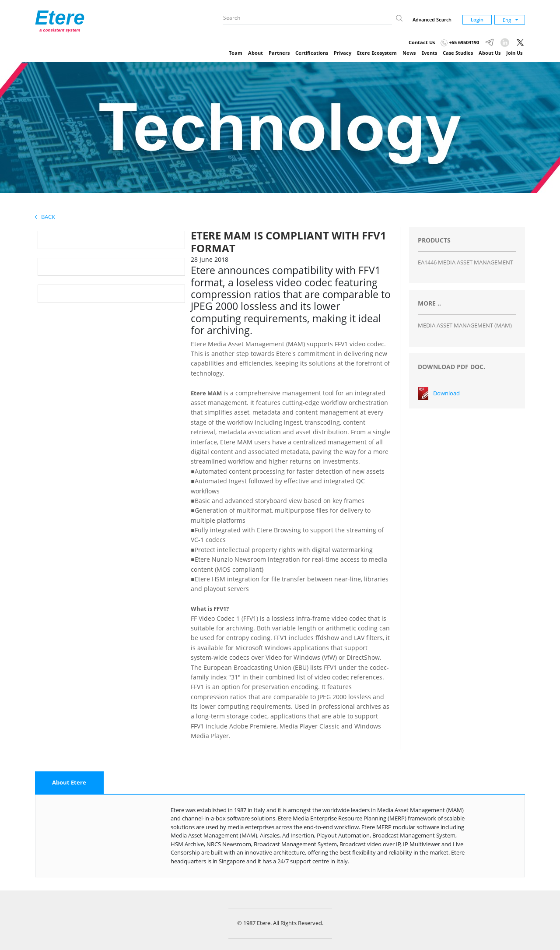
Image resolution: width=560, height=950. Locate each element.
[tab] (69, 783)
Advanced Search (432, 19)
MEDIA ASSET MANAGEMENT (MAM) (465, 325)
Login (477, 19)
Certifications (312, 53)
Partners (279, 53)
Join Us (514, 53)
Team (236, 53)
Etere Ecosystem (377, 53)
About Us (490, 53)
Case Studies (458, 53)
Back (45, 217)
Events (429, 53)
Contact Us (422, 42)
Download (446, 393)
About (255, 53)
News (409, 53)
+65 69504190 (460, 42)
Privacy (343, 53)
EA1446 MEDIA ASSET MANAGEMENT (465, 262)
